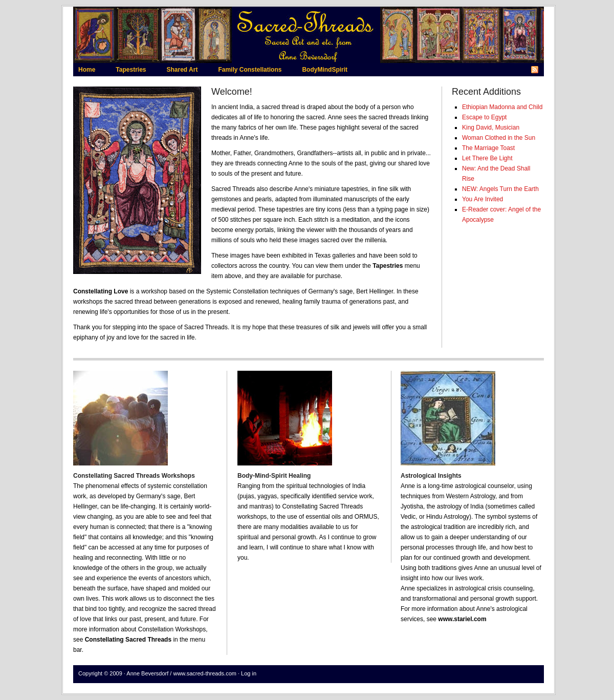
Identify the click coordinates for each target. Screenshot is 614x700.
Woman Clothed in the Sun (499, 138)
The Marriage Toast (488, 148)
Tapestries (131, 70)
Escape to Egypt (484, 117)
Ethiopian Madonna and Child (502, 107)
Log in (249, 673)
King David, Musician (491, 128)
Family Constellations (250, 70)
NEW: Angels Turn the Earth (500, 189)
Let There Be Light (487, 158)
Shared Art (182, 70)
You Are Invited (483, 199)
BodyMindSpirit (325, 70)
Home (87, 70)
